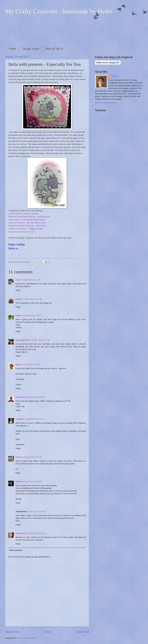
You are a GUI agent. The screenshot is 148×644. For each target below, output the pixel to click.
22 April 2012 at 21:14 (35, 419)
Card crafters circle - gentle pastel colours (27, 220)
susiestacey (21, 533)
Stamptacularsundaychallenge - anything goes (29, 217)
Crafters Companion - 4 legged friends (25, 229)
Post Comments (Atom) (27, 638)
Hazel (18, 365)
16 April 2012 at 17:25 (31, 280)
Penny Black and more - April (21, 232)
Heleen (19, 315)
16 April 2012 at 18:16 (40, 340)
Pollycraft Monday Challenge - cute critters (27, 226)
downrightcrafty (23, 340)
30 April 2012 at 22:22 (37, 533)
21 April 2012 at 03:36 (35, 397)
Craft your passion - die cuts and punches (27, 223)
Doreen (19, 299)
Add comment (16, 550)
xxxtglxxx (20, 419)
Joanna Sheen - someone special (23, 214)
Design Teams (31, 49)
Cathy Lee (20, 397)
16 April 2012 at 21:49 (31, 365)
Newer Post (12, 632)
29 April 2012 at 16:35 (37, 511)
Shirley (19, 482)
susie (18, 280)
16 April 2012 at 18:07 (32, 315)
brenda (19, 457)
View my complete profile (106, 103)
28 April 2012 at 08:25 (32, 482)
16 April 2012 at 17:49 (32, 299)
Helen (115, 76)
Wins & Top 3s (54, 49)
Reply (18, 290)
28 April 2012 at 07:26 (32, 457)
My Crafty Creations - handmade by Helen (59, 11)
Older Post (83, 632)
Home (12, 49)
